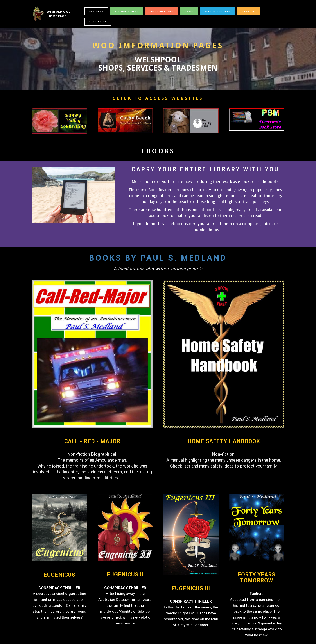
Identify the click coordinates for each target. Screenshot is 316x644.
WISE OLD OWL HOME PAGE (59, 14)
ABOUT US (249, 11)
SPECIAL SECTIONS (218, 11)
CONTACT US (98, 22)
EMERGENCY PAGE (162, 11)
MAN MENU (96, 11)
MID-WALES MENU (127, 11)
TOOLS (189, 11)
